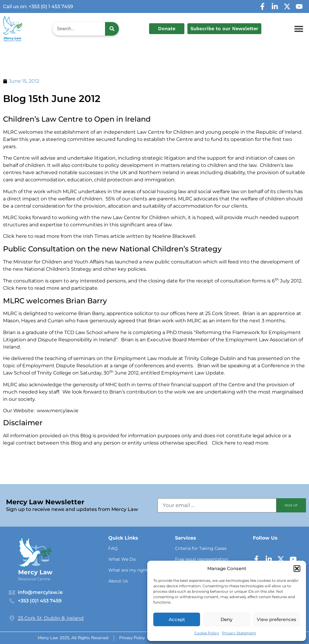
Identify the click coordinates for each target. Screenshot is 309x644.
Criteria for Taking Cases (201, 548)
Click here (15, 236)
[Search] (112, 29)
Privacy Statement (239, 633)
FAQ (113, 548)
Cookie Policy (207, 633)
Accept (177, 619)
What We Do (122, 559)
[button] (297, 569)
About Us (118, 581)
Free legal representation (202, 559)
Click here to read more (240, 443)
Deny (226, 619)
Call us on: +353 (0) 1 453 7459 (38, 6)
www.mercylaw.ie (58, 411)
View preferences (277, 619)
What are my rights (129, 570)
